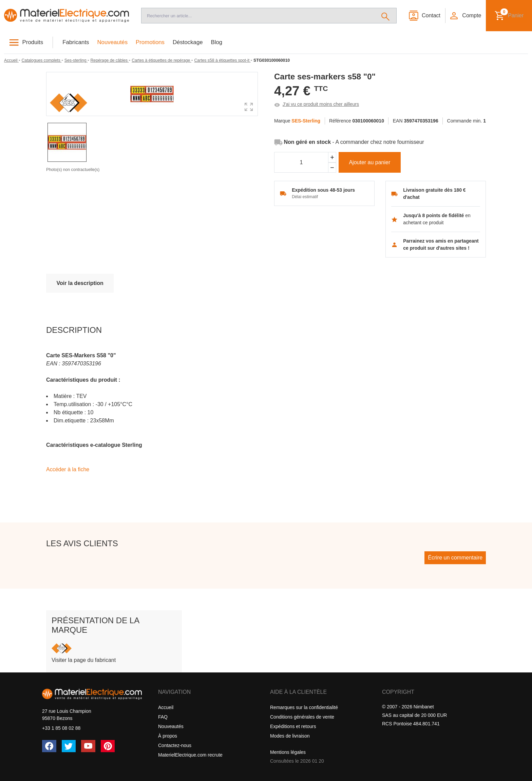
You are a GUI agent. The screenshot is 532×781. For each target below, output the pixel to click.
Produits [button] (33, 42)
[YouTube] (88, 746)
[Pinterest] (108, 746)
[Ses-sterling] (76, 60)
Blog (217, 42)
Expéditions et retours (293, 726)
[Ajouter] (332, 157)
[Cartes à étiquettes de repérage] (161, 60)
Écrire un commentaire (455, 558)
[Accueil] (66, 16)
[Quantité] (301, 163)
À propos (168, 736)
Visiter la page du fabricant (84, 660)
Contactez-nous (175, 745)
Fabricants (76, 42)
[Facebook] (49, 746)
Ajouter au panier (369, 162)
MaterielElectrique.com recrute (190, 755)
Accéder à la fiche (68, 469)
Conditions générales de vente (302, 717)
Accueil (166, 707)
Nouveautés (113, 42)
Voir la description (80, 283)
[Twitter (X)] (69, 746)
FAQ (163, 717)
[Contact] (424, 16)
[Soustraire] (332, 168)
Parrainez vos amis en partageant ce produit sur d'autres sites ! (441, 244)
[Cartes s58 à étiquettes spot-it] (222, 60)
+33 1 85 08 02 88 (61, 728)
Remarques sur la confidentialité (304, 707)
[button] (465, 16)
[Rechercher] (386, 16)
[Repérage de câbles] (110, 60)
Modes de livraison (290, 736)
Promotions (150, 42)
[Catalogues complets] (41, 60)
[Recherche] (258, 16)
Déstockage (188, 42)
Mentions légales (288, 752)
